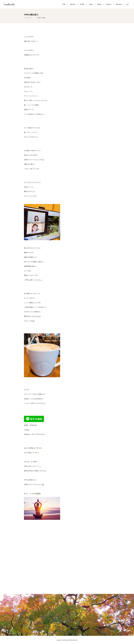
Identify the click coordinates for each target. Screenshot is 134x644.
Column (109, 4)
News (99, 4)
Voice (91, 4)
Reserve (119, 4)
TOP (64, 4)
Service (73, 4)
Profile (82, 4)
